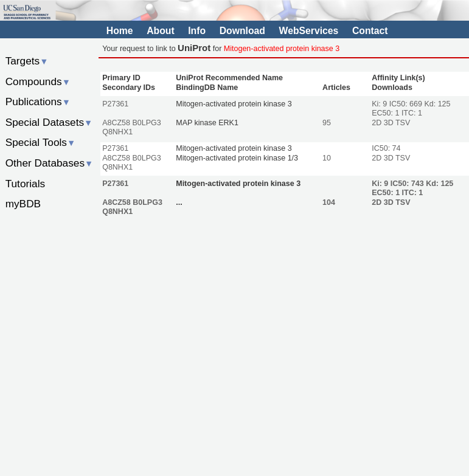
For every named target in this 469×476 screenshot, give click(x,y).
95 (327, 123)
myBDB (23, 204)
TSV (403, 123)
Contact (370, 31)
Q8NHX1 (117, 132)
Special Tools (41, 142)
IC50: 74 (386, 148)
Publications (38, 102)
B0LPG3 (147, 123)
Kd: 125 (437, 104)
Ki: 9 (380, 104)
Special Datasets (49, 122)
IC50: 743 (408, 184)
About (160, 31)
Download (242, 31)
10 (327, 158)
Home (120, 31)
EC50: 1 (385, 113)
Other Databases (50, 163)
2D (377, 123)
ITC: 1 (412, 113)
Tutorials (26, 184)
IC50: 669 (407, 104)
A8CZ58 (116, 123)
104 (329, 202)
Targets (27, 61)
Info (197, 31)
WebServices (309, 31)
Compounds (38, 81)
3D (389, 123)
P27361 (115, 104)
